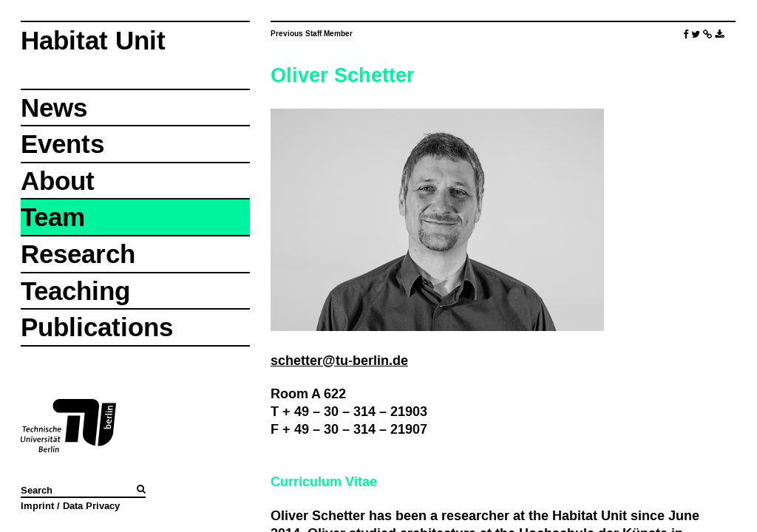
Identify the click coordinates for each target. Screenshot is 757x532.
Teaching (75, 291)
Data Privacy (91, 505)
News (54, 108)
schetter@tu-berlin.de (339, 360)
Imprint (37, 505)
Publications (97, 327)
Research (78, 254)
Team (53, 217)
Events (62, 144)
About (58, 181)
